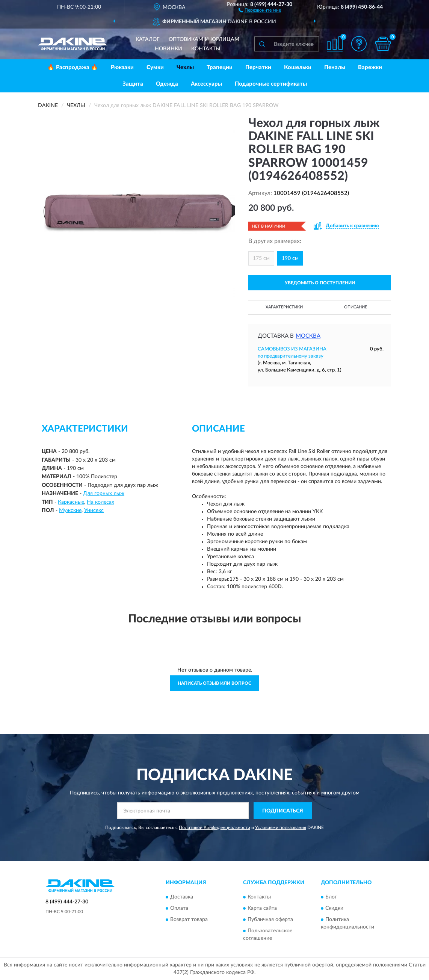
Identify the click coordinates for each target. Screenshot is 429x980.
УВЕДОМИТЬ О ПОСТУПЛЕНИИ (320, 283)
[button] (260, 10)
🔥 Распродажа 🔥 (73, 67)
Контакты (206, 49)
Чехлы (185, 67)
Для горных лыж (104, 494)
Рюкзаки (122, 67)
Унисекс (94, 510)
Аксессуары (206, 84)
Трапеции (220, 67)
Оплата (179, 908)
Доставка (182, 897)
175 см (261, 258)
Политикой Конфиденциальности (214, 827)
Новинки (168, 49)
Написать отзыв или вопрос (214, 683)
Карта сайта (262, 908)
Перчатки (258, 67)
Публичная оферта (270, 920)
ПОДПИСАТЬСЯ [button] (283, 811)
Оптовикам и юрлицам (204, 39)
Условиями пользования (281, 827)
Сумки (155, 67)
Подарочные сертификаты (271, 84)
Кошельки (298, 67)
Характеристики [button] (284, 307)
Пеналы (335, 67)
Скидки (334, 908)
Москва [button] (308, 336)
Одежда (167, 84)
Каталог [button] (148, 39)
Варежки (370, 67)
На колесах (100, 502)
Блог (331, 897)
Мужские (70, 510)
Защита (133, 84)
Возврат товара (189, 920)
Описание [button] (356, 307)
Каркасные (71, 502)
